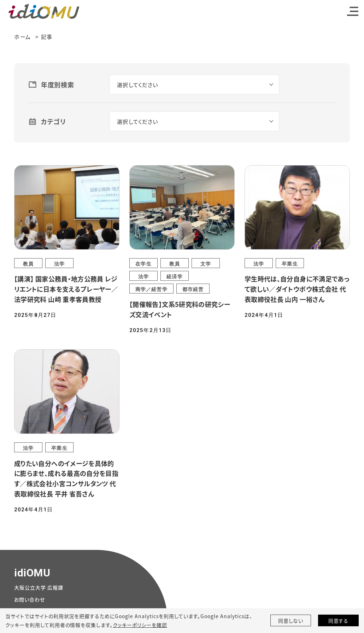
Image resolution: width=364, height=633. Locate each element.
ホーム (23, 37)
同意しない (291, 621)
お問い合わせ (30, 599)
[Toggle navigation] (353, 11)
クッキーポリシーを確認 (140, 625)
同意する (339, 621)
